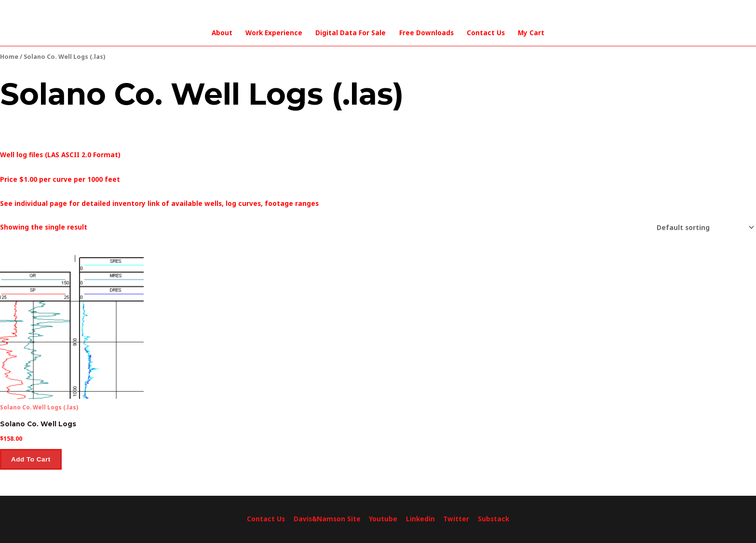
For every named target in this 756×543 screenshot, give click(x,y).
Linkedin (420, 519)
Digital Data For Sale (351, 33)
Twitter (456, 519)
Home (9, 57)
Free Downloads (426, 33)
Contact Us (486, 33)
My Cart (531, 33)
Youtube (383, 519)
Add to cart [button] (31, 459)
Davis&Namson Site (327, 519)
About (222, 33)
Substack (493, 519)
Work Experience (274, 33)
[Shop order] (704, 228)
